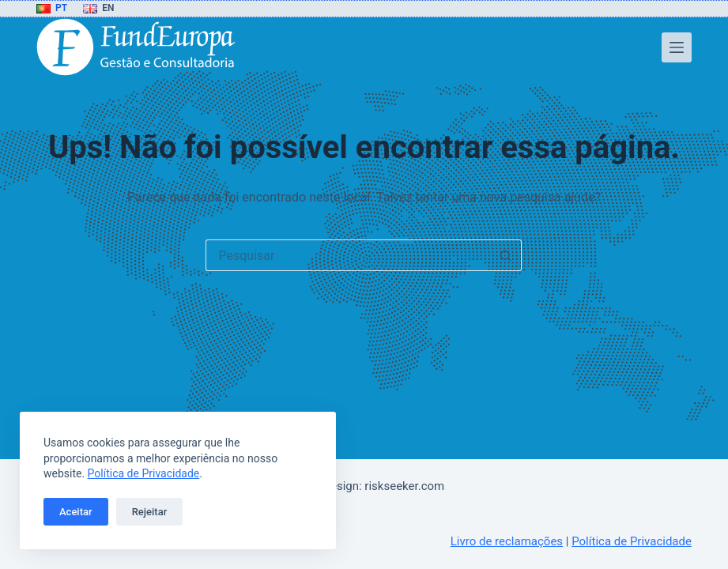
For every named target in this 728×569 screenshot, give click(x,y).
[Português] (52, 9)
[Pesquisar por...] (348, 255)
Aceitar (76, 512)
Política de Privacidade (144, 473)
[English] (98, 9)
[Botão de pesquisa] (506, 255)
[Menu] (677, 47)
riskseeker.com (404, 486)
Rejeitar (150, 512)
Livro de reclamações (507, 541)
